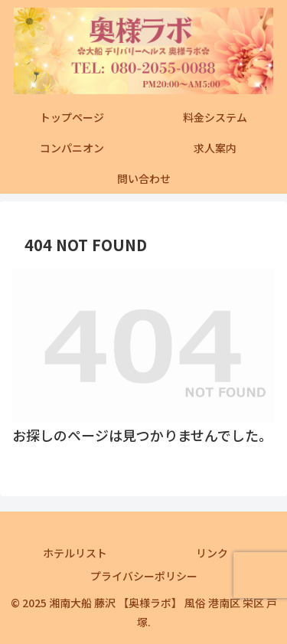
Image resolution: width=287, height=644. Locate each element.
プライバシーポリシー (144, 576)
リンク (212, 553)
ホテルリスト (75, 553)
